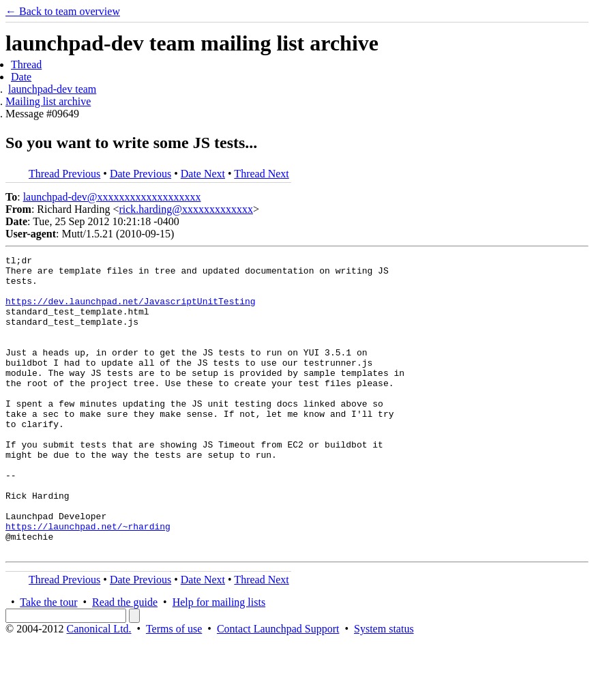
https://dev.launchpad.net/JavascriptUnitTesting (131, 311)
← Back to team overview (63, 11)
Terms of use (174, 688)
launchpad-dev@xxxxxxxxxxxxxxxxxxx (112, 197)
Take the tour (48, 661)
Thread (26, 64)
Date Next (203, 174)
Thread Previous (64, 174)
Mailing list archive (48, 101)
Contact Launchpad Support (278, 688)
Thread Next (261, 174)
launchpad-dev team (52, 89)
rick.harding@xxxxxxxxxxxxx (185, 209)
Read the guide (125, 661)
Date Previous (140, 174)
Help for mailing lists (219, 661)
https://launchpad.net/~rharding (88, 581)
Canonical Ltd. (99, 688)
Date (21, 77)
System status (384, 688)
